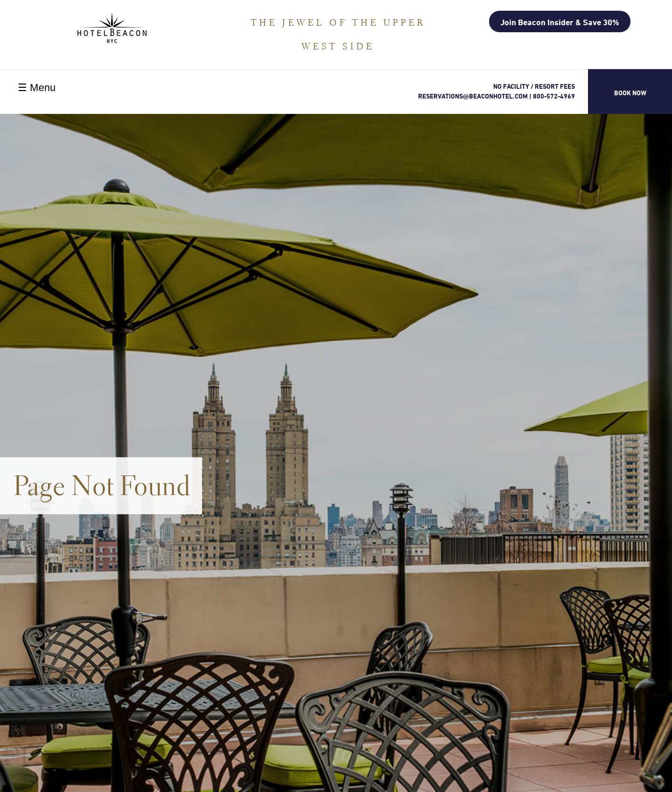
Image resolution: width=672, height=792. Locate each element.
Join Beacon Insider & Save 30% (560, 22)
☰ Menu (37, 88)
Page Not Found (102, 485)
